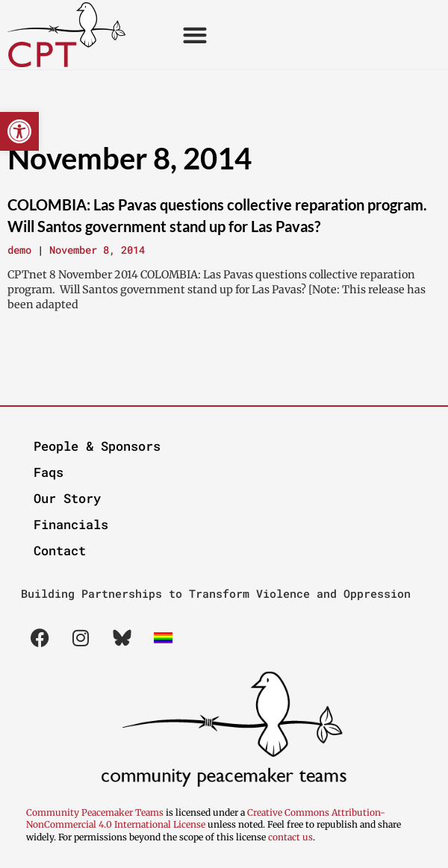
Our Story (67, 498)
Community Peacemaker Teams (96, 812)
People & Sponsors (97, 446)
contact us (290, 837)
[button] (19, 131)
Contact (60, 550)
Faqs (49, 472)
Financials (71, 524)
